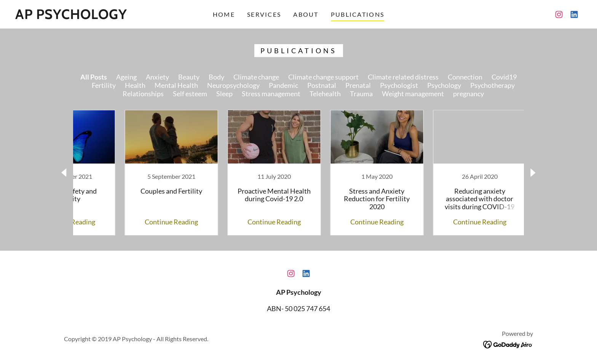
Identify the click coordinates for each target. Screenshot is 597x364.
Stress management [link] (271, 94)
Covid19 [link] (504, 77)
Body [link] (216, 77)
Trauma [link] (361, 94)
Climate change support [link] (323, 77)
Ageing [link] (126, 77)
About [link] (306, 14)
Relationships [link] (143, 94)
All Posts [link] (94, 77)
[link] (71, 16)
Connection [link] (465, 77)
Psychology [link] (444, 85)
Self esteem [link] (190, 94)
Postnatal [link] (322, 85)
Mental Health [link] (176, 85)
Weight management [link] (413, 94)
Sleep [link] (224, 94)
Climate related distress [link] (403, 77)
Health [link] (135, 85)
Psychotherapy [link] (492, 85)
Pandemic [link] (283, 85)
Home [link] (224, 14)
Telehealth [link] (325, 94)
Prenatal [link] (358, 85)
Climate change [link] (256, 77)
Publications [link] (358, 14)
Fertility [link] (104, 85)
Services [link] (264, 14)
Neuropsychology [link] (233, 85)
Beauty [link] (189, 77)
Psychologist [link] (399, 85)
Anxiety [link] (157, 77)
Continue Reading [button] (144, 222)
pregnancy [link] (469, 94)
